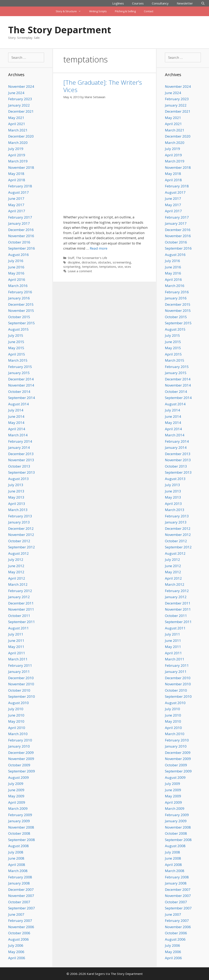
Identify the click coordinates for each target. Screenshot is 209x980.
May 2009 (16, 796)
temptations (108, 267)
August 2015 (18, 329)
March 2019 (18, 161)
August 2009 (18, 777)
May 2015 (16, 348)
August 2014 (18, 404)
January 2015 (19, 373)
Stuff (71, 258)
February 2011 (20, 665)
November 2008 (21, 827)
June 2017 (16, 198)
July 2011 (16, 634)
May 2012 (16, 572)
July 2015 (16, 335)
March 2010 (18, 734)
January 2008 (19, 883)
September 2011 (22, 622)
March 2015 (18, 360)
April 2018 (17, 180)
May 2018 (16, 174)
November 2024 (21, 86)
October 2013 (19, 466)
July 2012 (16, 559)
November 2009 (21, 759)
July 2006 (16, 945)
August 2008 (18, 846)
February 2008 (20, 877)
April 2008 (17, 865)
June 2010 (16, 715)
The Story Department (60, 30)
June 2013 (16, 491)
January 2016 (19, 298)
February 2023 (20, 99)
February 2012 (20, 591)
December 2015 (21, 304)
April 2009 (17, 802)
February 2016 (20, 292)
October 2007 (19, 902)
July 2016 (16, 261)
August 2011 (18, 628)
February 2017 (20, 217)
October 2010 (19, 690)
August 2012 (18, 553)
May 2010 (16, 721)
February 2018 (20, 186)
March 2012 (18, 584)
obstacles (104, 262)
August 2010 (18, 703)
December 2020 (21, 136)
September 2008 (22, 840)
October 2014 (19, 392)
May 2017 (16, 205)
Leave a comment (80, 271)
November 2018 (21, 167)
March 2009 (18, 808)
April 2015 (17, 354)
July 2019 (16, 149)
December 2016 (21, 230)
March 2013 (18, 510)
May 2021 (16, 118)
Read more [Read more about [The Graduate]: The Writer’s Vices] (99, 248)
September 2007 (22, 908)
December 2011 (21, 603)
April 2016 (17, 279)
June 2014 (16, 416)
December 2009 (21, 753)
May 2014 (16, 423)
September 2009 (22, 771)
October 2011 (19, 616)
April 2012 (17, 578)
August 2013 (18, 479)
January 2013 (19, 522)
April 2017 (17, 211)
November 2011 (21, 609)
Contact (149, 11)
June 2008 (16, 858)
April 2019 (17, 155)
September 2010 (22, 696)
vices (128, 267)
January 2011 (19, 672)
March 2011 (18, 659)
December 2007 (21, 889)
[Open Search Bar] (203, 3)
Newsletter (185, 3)
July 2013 (16, 485)
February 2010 (20, 740)
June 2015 (16, 342)
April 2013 (17, 504)
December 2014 (21, 379)
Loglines (118, 3)
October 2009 (19, 765)
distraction (89, 262)
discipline (74, 262)
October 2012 (19, 541)
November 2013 (21, 460)
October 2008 (19, 833)
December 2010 (21, 678)
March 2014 (18, 435)
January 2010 (19, 746)
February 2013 (20, 516)
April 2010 (17, 728)
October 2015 (19, 317)
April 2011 (17, 653)
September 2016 (22, 248)
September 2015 (22, 323)
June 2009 (16, 790)
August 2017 (18, 192)
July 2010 (16, 709)
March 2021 (18, 130)
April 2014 (17, 429)
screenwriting (122, 262)
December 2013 (21, 454)
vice (120, 267)
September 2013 (22, 472)
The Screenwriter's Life (92, 258)
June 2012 (16, 566)
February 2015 (20, 367)
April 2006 (17, 958)
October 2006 (19, 933)
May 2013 (16, 497)
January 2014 (19, 447)
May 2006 (16, 952)
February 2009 (20, 815)
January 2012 (19, 597)
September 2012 (22, 547)
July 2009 (16, 784)
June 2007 (16, 914)
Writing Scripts (98, 11)
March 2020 (18, 143)
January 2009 (19, 821)
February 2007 (20, 921)
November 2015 (21, 311)
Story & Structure (70, 11)
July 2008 (16, 852)
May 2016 (16, 273)
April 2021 (17, 124)
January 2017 (19, 223)
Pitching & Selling (125, 11)
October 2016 (19, 242)
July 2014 (16, 410)
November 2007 (21, 896)
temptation (90, 267)
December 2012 (21, 528)
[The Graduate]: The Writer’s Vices (103, 86)
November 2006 (21, 927)
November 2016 (21, 236)
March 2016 (18, 286)
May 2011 (16, 647)
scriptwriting (72, 267)
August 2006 (18, 939)
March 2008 (18, 871)
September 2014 (22, 398)
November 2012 (21, 535)
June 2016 (16, 267)
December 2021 (21, 111)
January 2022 (19, 105)
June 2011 (16, 641)
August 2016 (18, 255)
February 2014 (20, 441)
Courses (138, 3)
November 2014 (21, 385)
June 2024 (16, 93)
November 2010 (21, 684)
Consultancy (160, 3)
